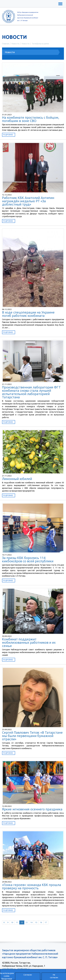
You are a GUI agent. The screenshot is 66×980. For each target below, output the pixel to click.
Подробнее (8, 135)
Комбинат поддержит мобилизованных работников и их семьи (29, 643)
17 (46, 922)
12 (22, 922)
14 (31, 922)
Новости (15, 44)
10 (12, 922)
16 (41, 922)
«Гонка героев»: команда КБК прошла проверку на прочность (32, 886)
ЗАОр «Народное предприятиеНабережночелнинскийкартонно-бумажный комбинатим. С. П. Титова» (28, 16)
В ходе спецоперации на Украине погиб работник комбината (28, 314)
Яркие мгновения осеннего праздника (32, 809)
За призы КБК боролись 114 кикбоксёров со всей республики (28, 560)
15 (36, 922)
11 (17, 922)
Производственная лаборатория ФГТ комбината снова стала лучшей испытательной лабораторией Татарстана (31, 392)
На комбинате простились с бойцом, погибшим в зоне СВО (31, 119)
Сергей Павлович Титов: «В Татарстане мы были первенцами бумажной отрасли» (32, 736)
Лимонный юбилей (17, 479)
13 (27, 922)
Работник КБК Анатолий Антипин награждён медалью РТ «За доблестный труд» (28, 201)
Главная (6, 44)
